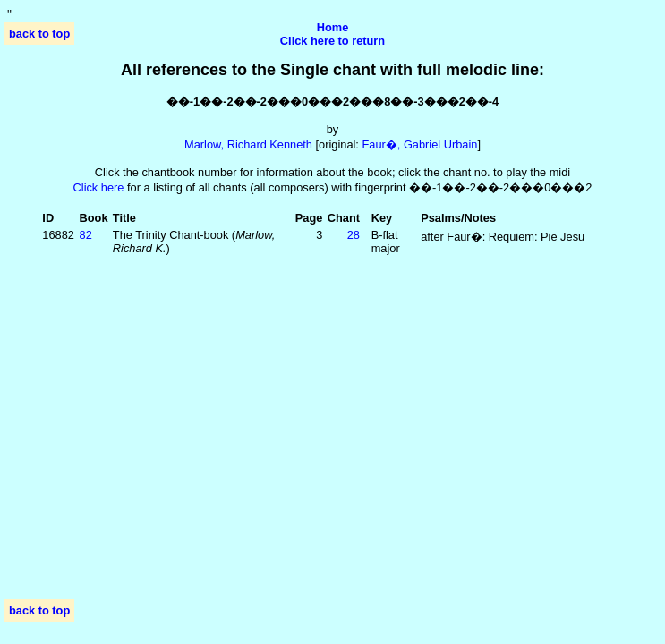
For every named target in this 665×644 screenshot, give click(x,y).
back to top (39, 34)
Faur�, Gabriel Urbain (419, 144)
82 (86, 235)
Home (333, 27)
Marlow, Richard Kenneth (248, 144)
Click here (99, 187)
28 (354, 235)
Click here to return (332, 41)
